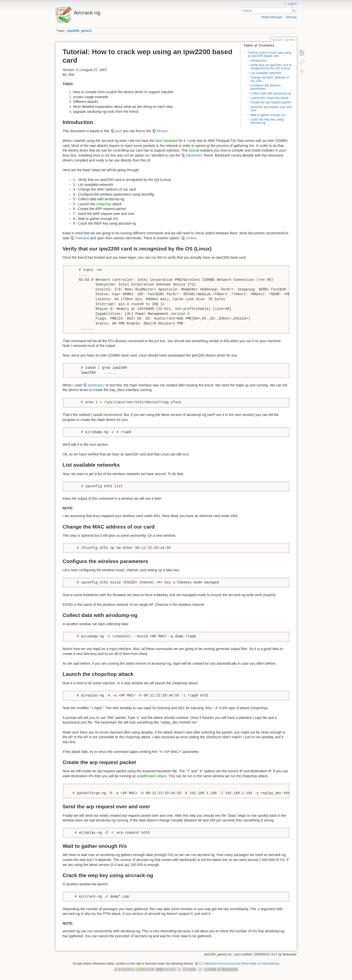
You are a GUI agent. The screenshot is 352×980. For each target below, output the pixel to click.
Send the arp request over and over (271, 109)
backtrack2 (195, 155)
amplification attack (152, 776)
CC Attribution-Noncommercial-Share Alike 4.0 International (239, 964)
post (118, 131)
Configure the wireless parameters (266, 87)
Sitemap (291, 17)
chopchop (104, 204)
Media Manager (272, 17)
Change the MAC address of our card (270, 79)
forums (162, 131)
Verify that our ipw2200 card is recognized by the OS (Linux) (271, 67)
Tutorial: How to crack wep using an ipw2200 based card (269, 54)
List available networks (266, 73)
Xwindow (82, 238)
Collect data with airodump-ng (271, 93)
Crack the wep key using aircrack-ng (267, 121)
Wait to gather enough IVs (268, 115)
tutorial (194, 150)
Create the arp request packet (271, 102)
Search (294, 11)
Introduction (258, 61)
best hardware (167, 141)
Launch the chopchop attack (270, 98)
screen (191, 238)
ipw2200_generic (80, 31)
